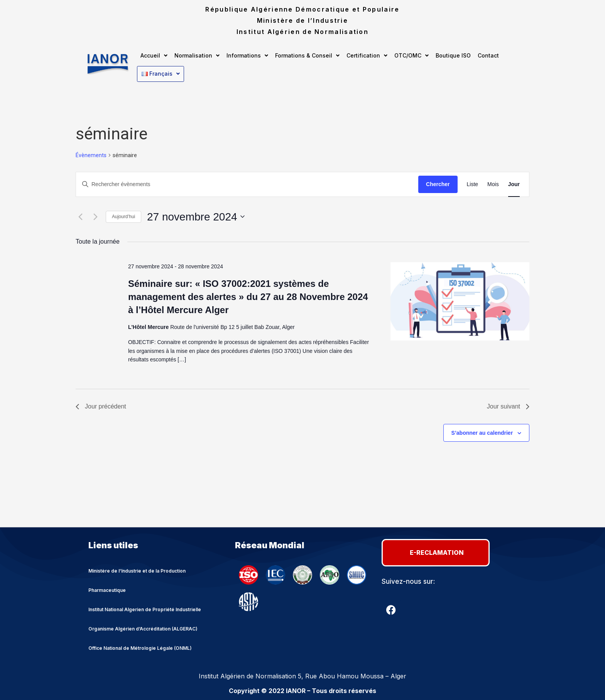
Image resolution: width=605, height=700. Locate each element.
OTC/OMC (412, 55)
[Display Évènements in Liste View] (473, 183)
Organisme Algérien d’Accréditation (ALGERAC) (143, 628)
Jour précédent (101, 405)
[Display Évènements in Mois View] (493, 183)
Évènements (91, 154)
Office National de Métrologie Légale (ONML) (140, 647)
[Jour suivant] (95, 216)
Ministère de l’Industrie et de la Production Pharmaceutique (137, 579)
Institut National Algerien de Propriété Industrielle (145, 608)
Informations (247, 55)
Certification (367, 55)
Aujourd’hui (123, 216)
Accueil (154, 55)
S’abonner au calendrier (482, 432)
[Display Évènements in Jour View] (514, 183)
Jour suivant (508, 405)
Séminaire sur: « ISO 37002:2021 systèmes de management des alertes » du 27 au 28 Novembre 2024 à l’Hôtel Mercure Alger (248, 296)
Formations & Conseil (307, 55)
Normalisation (197, 55)
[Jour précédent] (80, 216)
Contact (488, 55)
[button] (154, 56)
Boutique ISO (453, 55)
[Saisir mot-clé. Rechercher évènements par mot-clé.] (247, 183)
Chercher (438, 183)
